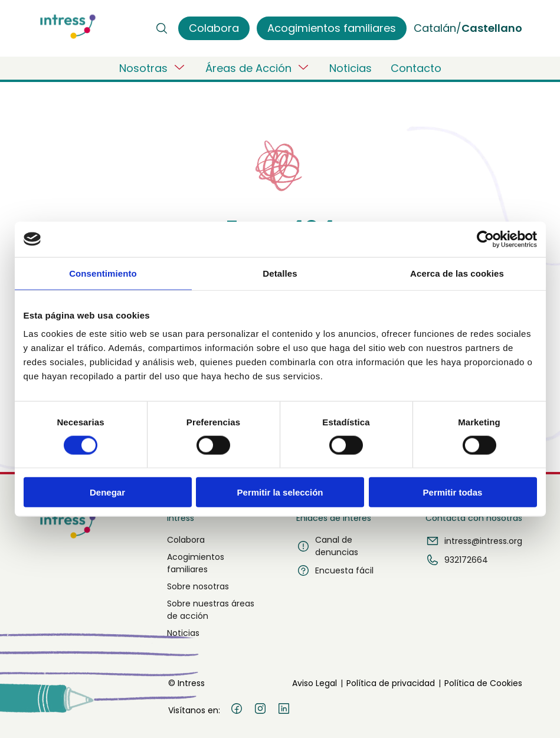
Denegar (107, 492)
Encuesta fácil (335, 570)
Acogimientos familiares (196, 563)
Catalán (435, 28)
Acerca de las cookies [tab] (457, 273)
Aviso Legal (315, 683)
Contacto (416, 68)
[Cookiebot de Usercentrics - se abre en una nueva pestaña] (485, 239)
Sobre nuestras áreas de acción (211, 610)
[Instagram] (260, 710)
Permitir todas (453, 492)
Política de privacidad (391, 683)
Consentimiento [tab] (103, 273)
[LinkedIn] (284, 710)
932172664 (457, 560)
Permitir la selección (280, 492)
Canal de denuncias (327, 546)
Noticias (351, 68)
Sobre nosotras (198, 586)
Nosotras (153, 68)
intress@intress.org (474, 541)
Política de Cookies (483, 683)
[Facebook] (237, 710)
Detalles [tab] (280, 273)
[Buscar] (162, 28)
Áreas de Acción (258, 68)
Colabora (186, 540)
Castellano (492, 28)
